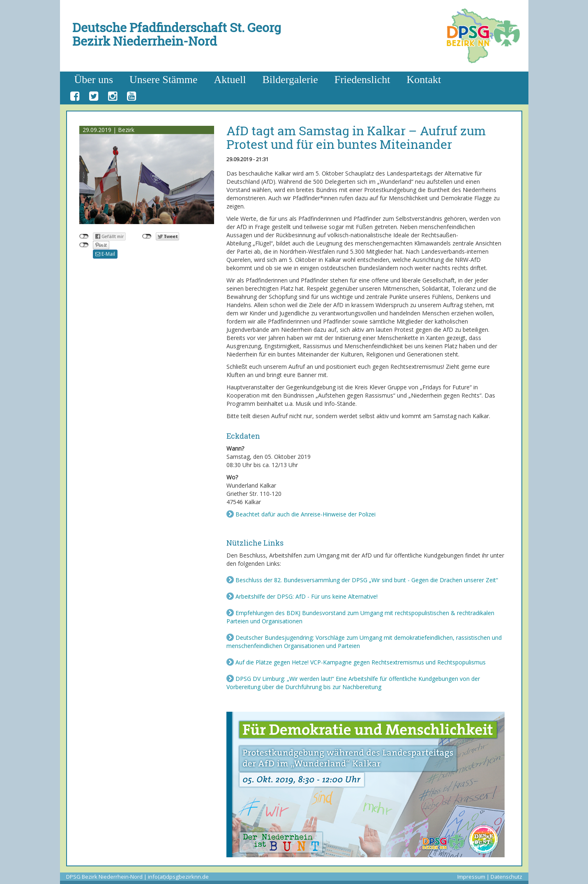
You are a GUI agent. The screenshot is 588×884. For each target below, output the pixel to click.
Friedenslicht (362, 80)
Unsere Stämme (163, 80)
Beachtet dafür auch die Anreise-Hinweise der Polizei (306, 514)
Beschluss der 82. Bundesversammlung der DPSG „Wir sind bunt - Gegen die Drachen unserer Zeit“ (367, 580)
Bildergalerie (290, 80)
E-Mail (105, 254)
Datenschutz (506, 877)
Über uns (94, 80)
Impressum (471, 877)
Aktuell (230, 80)
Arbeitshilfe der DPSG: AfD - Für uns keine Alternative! (307, 596)
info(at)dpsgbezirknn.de (178, 877)
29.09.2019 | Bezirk (108, 130)
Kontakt (424, 80)
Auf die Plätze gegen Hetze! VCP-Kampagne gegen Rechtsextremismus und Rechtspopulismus (361, 662)
